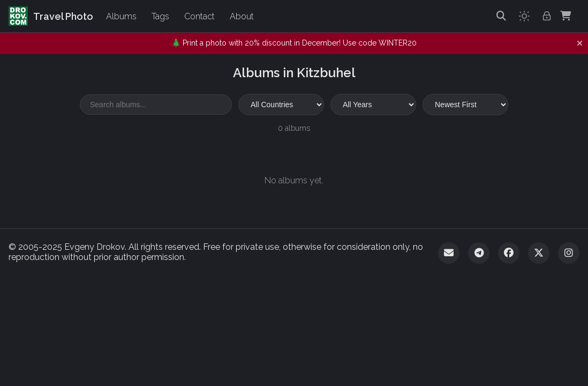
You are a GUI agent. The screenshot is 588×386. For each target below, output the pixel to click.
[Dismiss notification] (580, 43)
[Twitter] (539, 253)
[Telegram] (479, 253)
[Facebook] (509, 253)
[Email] (449, 253)
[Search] (501, 16)
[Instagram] (569, 253)
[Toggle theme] (524, 16)
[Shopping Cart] (566, 16)
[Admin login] (547, 16)
